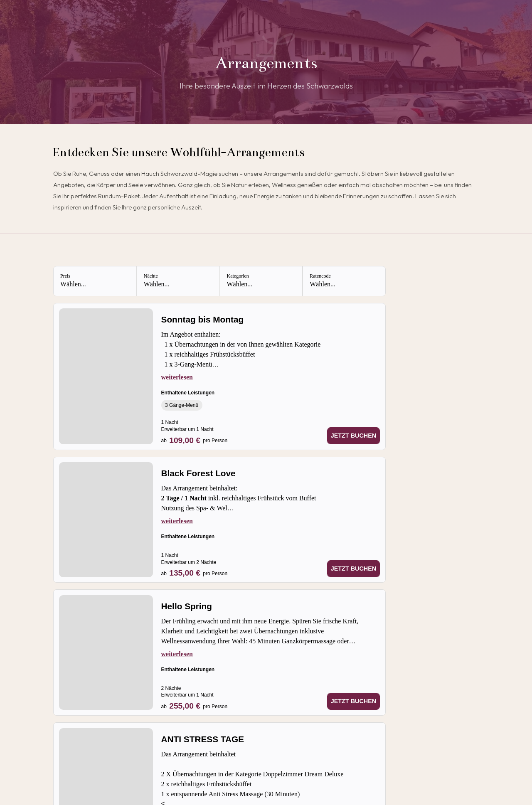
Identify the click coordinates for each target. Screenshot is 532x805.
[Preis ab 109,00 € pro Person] (195, 440)
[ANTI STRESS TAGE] (271, 740)
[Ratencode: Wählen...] (344, 281)
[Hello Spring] (271, 607)
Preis (65, 276)
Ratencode (320, 276)
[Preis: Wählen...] (95, 281)
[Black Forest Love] (271, 474)
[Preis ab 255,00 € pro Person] (195, 706)
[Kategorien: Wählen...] (261, 281)
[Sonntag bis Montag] (271, 320)
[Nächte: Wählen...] (178, 281)
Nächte (151, 276)
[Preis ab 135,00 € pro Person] (195, 573)
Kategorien (238, 276)
